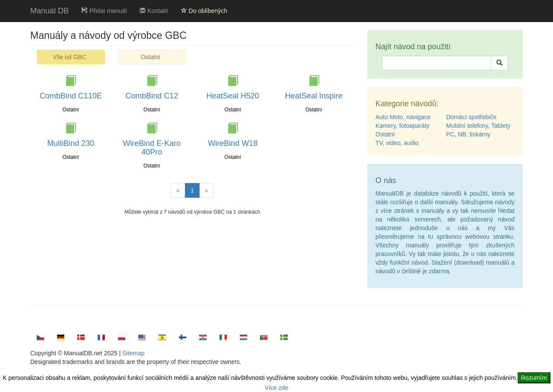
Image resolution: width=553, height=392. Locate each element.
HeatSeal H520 (233, 96)
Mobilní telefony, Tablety (478, 126)
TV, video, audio (397, 143)
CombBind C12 (152, 96)
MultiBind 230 (71, 143)
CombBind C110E (71, 96)
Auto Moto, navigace (403, 117)
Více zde (276, 388)
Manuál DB (49, 11)
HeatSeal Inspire (314, 96)
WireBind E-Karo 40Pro (152, 148)
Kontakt (154, 11)
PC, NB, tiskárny (469, 134)
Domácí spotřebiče (472, 117)
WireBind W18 (233, 143)
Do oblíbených (204, 11)
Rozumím (534, 378)
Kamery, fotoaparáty (402, 126)
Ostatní (151, 57)
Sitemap (133, 353)
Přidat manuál (104, 11)
